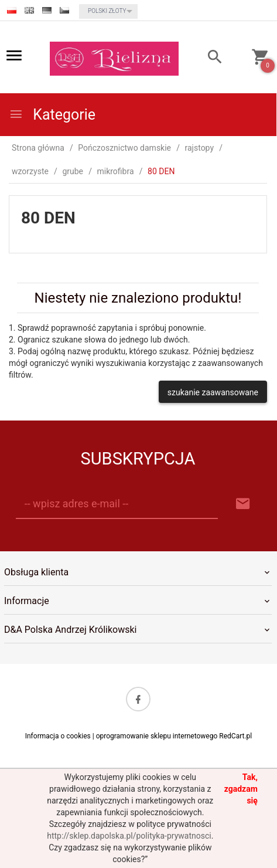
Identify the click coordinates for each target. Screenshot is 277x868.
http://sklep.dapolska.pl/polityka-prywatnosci (129, 836)
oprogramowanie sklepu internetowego (157, 736)
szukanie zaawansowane (213, 392)
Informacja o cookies (58, 736)
